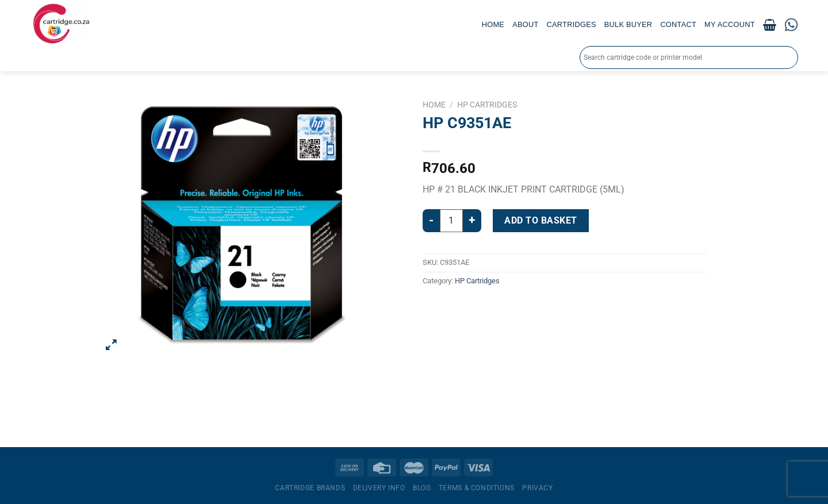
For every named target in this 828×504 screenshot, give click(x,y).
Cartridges (572, 24)
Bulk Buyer (628, 24)
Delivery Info (379, 488)
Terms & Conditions (477, 488)
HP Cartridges (487, 105)
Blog (422, 488)
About (525, 24)
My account (730, 24)
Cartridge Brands (310, 488)
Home (493, 24)
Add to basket (540, 220)
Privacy (537, 488)
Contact (678, 24)
